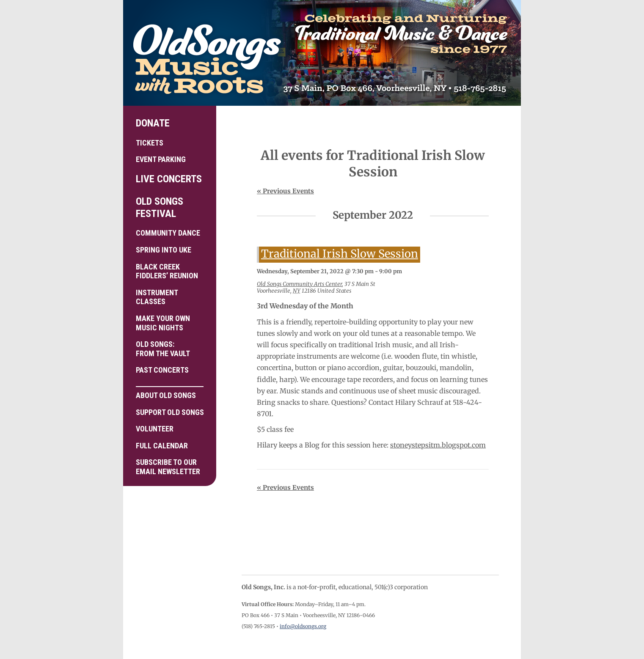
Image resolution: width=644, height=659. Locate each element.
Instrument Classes (157, 297)
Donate (153, 123)
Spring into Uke (164, 250)
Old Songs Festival (160, 207)
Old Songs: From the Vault (163, 349)
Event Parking (161, 159)
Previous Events (285, 191)
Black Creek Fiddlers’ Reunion (167, 271)
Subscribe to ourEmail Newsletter (168, 467)
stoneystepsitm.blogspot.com (438, 445)
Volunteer (155, 429)
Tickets (150, 143)
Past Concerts (162, 370)
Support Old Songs (170, 412)
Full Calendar (162, 446)
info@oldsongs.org (303, 626)
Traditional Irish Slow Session (340, 254)
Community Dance (168, 233)
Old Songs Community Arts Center (299, 284)
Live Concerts (169, 179)
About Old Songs (170, 393)
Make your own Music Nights (163, 323)
